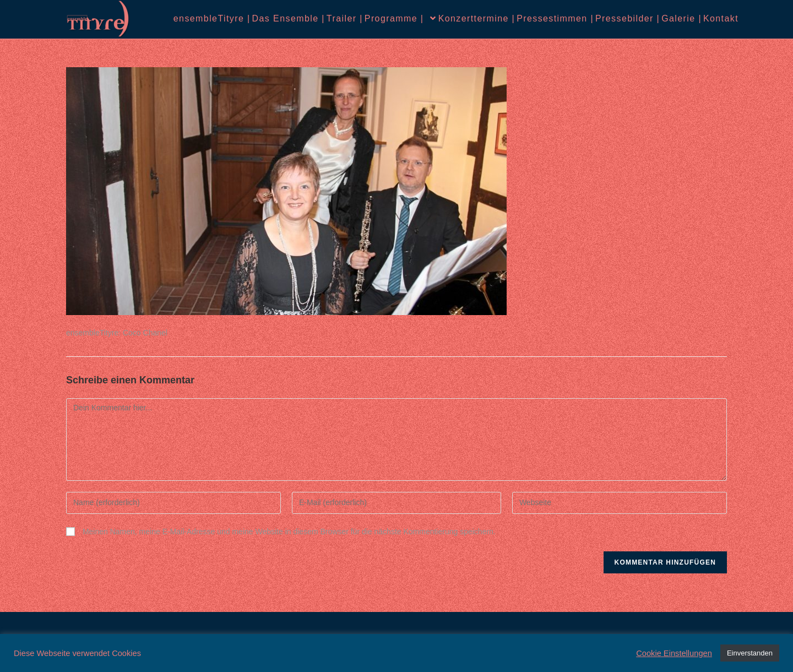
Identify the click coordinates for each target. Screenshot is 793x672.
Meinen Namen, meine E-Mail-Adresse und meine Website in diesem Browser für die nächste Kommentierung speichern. (289, 532)
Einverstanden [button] (750, 653)
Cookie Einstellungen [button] (674, 653)
